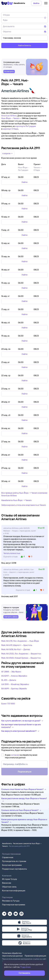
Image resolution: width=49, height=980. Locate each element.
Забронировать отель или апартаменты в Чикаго (24, 505)
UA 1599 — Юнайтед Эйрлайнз (15, 684)
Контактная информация (14, 891)
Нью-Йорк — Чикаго (10, 118)
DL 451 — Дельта (9, 680)
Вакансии (7, 883)
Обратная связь (9, 887)
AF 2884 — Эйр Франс (11, 672)
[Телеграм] (4, 913)
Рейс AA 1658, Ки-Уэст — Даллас (16, 649)
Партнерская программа (14, 905)
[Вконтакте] (10, 913)
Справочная (8, 857)
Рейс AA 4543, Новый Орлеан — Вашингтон (21, 658)
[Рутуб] (21, 913)
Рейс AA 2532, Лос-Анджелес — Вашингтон (21, 654)
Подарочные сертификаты (14, 869)
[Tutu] (7, 3)
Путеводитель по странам (14, 861)
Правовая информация (35, 956)
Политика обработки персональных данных (12, 954)
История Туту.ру (10, 879)
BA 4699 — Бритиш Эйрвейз (14, 689)
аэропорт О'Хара (10, 129)
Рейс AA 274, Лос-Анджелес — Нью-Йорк (20, 641)
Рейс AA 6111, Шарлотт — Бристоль (17, 645)
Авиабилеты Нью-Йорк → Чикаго (16, 500)
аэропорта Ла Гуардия (26, 126)
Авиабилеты (7, 843)
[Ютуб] (16, 913)
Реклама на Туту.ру (11, 901)
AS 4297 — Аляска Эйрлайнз (14, 676)
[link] (9, 72)
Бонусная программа (12, 865)
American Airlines (9, 116)
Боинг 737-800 (8, 704)
